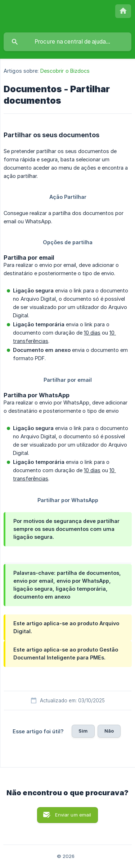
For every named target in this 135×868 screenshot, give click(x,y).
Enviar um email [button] (73, 815)
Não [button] (109, 731)
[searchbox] (67, 42)
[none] (123, 11)
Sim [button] (83, 731)
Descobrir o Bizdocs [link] (65, 71)
